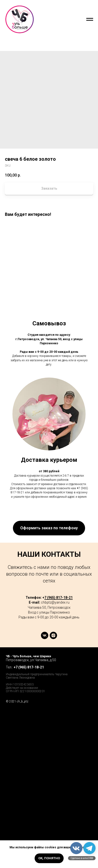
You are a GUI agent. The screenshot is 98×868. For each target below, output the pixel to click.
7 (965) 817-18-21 (59, 598)
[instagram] (53, 638)
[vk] (45, 638)
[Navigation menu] (90, 19)
